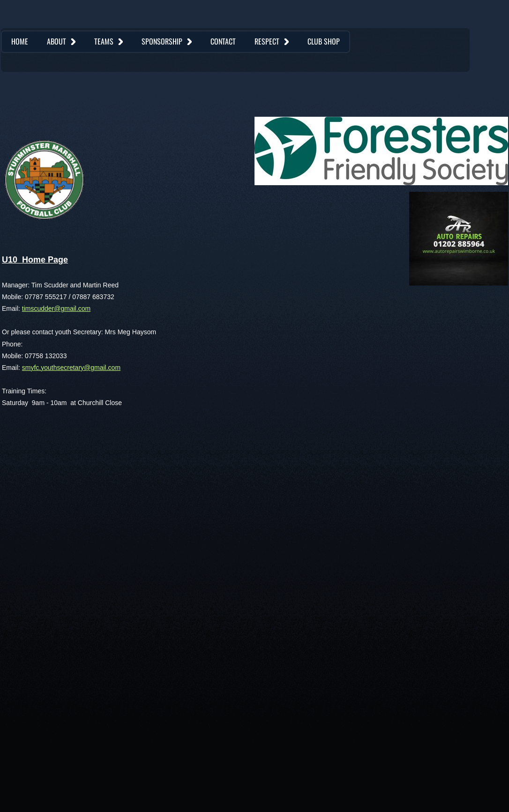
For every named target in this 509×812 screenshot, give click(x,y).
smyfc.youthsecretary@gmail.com (71, 368)
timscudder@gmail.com (56, 308)
